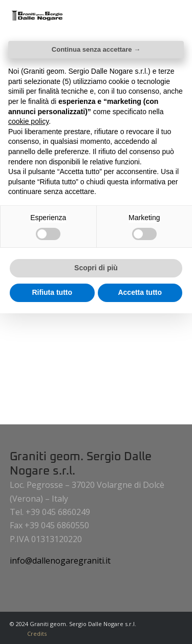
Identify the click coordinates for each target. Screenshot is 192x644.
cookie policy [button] (28, 121)
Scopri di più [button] (96, 268)
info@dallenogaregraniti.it (60, 561)
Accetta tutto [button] (140, 292)
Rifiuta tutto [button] (52, 292)
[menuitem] (34, 634)
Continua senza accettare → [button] (96, 49)
